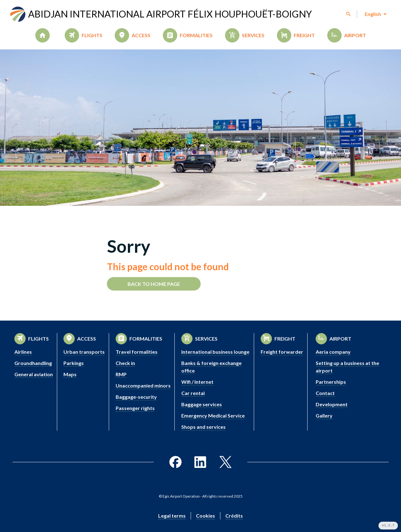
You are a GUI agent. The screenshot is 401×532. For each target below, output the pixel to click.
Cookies (206, 516)
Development (332, 404)
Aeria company (333, 352)
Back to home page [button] (154, 284)
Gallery (324, 415)
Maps (70, 374)
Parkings (74, 363)
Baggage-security (136, 397)
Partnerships (331, 382)
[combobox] (375, 14)
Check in (125, 363)
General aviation (34, 374)
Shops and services (203, 427)
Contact (325, 393)
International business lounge (215, 352)
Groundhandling (33, 363)
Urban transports (84, 352)
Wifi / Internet (197, 382)
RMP (121, 374)
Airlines (23, 352)
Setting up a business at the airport (347, 367)
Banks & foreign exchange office (211, 367)
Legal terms (172, 516)
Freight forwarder (282, 352)
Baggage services (202, 404)
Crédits (234, 516)
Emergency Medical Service (213, 415)
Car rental (193, 393)
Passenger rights (135, 408)
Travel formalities (137, 352)
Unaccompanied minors (143, 385)
